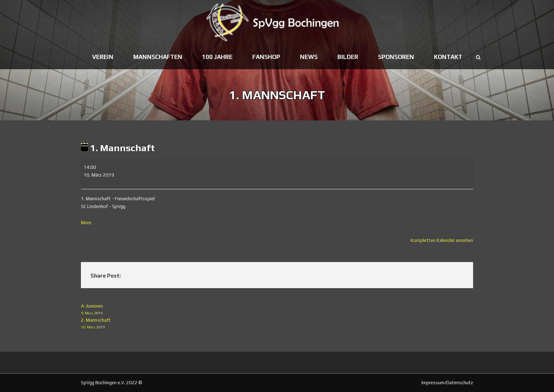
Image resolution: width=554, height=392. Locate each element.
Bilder (348, 57)
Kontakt (448, 57)
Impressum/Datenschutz (447, 383)
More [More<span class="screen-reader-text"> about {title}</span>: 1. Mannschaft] (86, 223)
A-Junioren (277, 310)
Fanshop (266, 57)
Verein (103, 57)
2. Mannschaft (277, 324)
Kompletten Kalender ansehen (442, 240)
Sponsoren (396, 57)
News (309, 57)
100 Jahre (217, 57)
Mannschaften (158, 57)
